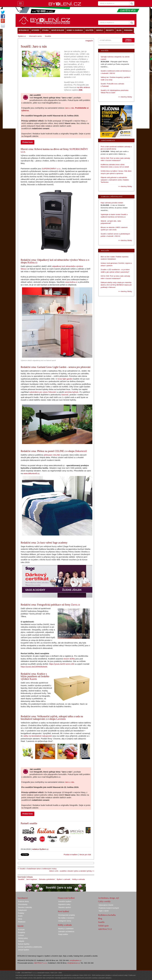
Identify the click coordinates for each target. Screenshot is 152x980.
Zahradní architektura (66, 931)
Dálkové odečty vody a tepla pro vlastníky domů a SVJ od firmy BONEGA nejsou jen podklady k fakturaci (116, 285)
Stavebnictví (23, 898)
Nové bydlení (63, 911)
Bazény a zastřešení (66, 929)
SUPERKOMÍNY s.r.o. (51, 169)
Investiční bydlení (65, 901)
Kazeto (33, 679)
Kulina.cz (32, 262)
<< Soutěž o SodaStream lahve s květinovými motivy (37, 869)
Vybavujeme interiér (106, 905)
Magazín (105, 251)
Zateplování (22, 910)
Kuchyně (21, 930)
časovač (65, 395)
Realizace (22, 922)
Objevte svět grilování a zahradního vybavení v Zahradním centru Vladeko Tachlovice (115, 180)
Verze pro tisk (85, 855)
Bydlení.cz (22, 36)
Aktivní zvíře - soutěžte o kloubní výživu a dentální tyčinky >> (72, 871)
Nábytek (21, 941)
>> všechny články (125, 97)
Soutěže (21, 879)
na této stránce (83, 87)
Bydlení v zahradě (63, 879)
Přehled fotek (28, 142)
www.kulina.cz (71, 282)
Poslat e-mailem (71, 855)
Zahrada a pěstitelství (47, 879)
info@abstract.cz (73, 963)
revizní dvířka (69, 659)
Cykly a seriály (104, 901)
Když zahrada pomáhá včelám (112, 203)
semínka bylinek (71, 392)
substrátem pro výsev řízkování (43, 392)
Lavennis (61, 719)
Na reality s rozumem (66, 918)
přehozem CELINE (52, 455)
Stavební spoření (65, 907)
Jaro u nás (70, 108)
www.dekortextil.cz (31, 473)
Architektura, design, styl (109, 898)
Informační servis (35, 36)
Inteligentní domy (65, 921)
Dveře (20, 916)
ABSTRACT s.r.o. (41, 963)
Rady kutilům (63, 934)
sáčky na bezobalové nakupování (38, 736)
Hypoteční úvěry (64, 904)
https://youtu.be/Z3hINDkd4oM (34, 667)
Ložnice (21, 935)
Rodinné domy (23, 901)
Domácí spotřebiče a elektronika (30, 947)
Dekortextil (81, 451)
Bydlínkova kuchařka (107, 915)
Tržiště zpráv (103, 926)
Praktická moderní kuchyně (109, 908)
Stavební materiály (25, 907)
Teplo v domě (104, 911)
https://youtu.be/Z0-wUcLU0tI (62, 664)
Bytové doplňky (24, 944)
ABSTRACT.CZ (105, 929)
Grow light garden (65, 379)
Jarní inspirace (32, 879)
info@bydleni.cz (75, 960)
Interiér (21, 926)
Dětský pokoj (23, 938)
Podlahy (21, 913)
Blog (100, 919)
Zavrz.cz (76, 605)
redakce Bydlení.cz (40, 849)
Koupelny (21, 932)
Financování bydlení (66, 898)
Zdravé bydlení (24, 950)
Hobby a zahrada (78, 879)
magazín (89, 41)
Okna (20, 919)
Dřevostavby (23, 904)
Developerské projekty (67, 915)
